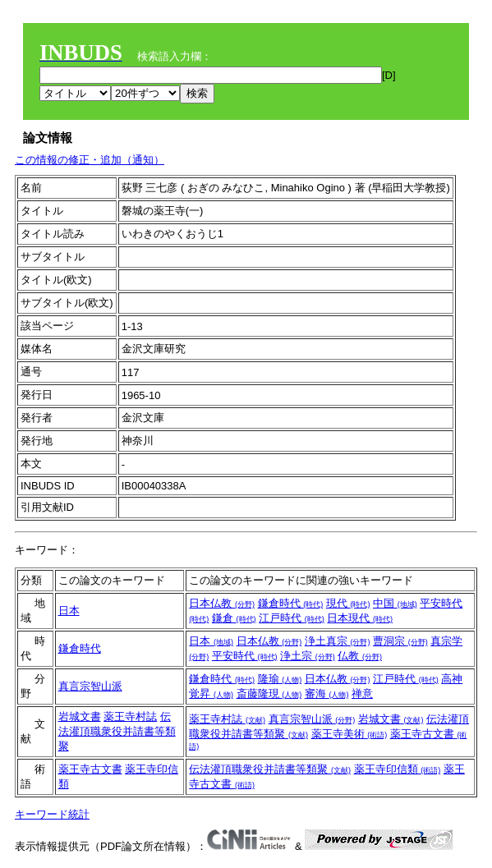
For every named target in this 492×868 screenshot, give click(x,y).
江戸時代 (292, 618)
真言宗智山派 (90, 686)
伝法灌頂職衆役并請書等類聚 (117, 731)
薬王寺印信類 (398, 769)
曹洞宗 (400, 641)
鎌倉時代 (291, 603)
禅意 (362, 693)
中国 (395, 603)
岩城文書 (80, 716)
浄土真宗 (338, 641)
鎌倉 (234, 618)
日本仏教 (222, 603)
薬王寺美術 (349, 734)
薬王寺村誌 (130, 716)
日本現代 (360, 618)
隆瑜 (280, 679)
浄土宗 (308, 656)
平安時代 (245, 656)
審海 (327, 693)
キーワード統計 (52, 814)
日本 (69, 611)
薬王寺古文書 (90, 769)
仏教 (360, 656)
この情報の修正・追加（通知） (90, 160)
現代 (348, 603)
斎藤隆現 (269, 693)
